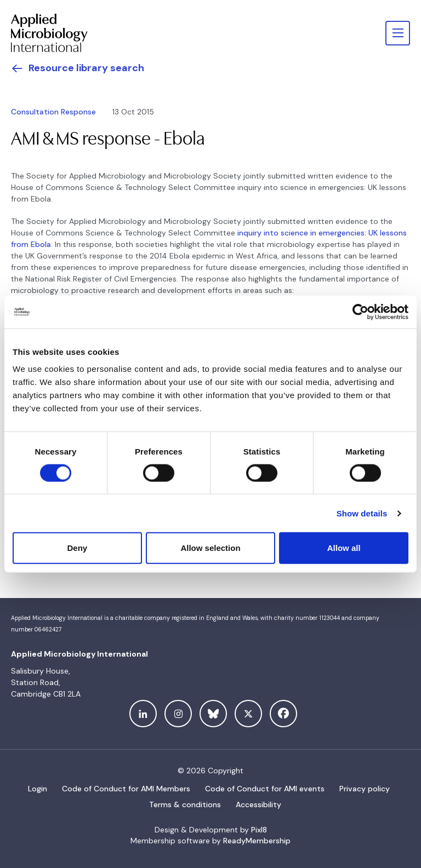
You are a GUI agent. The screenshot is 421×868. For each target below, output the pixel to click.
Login (38, 789)
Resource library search (86, 68)
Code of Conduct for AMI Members (126, 789)
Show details (362, 513)
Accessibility (258, 804)
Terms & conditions (185, 804)
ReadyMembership (257, 841)
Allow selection (210, 548)
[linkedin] (143, 714)
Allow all (344, 548)
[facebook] (283, 714)
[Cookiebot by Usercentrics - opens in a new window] (360, 312)
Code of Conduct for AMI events (265, 789)
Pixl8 (259, 830)
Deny (77, 548)
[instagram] (178, 714)
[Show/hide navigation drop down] (398, 33)
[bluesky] (213, 714)
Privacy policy (365, 789)
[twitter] (248, 714)
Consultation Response (53, 112)
